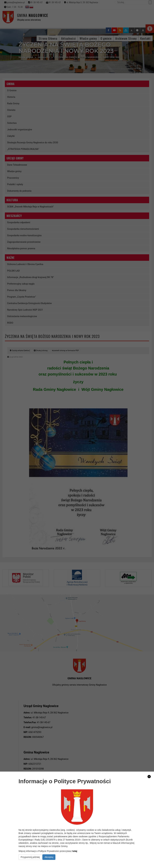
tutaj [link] (75, 851)
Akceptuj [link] (49, 857)
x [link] (149, 776)
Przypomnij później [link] (30, 857)
